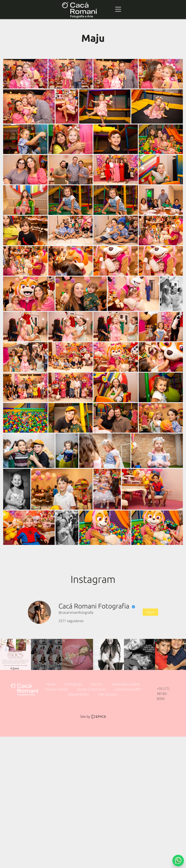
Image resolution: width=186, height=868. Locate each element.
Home (51, 684)
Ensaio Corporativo (91, 689)
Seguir (150, 612)
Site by (93, 717)
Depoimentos (79, 694)
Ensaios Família (56, 689)
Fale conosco (108, 694)
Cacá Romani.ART (128, 689)
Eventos (97, 684)
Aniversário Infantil (126, 684)
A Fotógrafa (73, 684)
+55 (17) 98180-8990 (163, 694)
